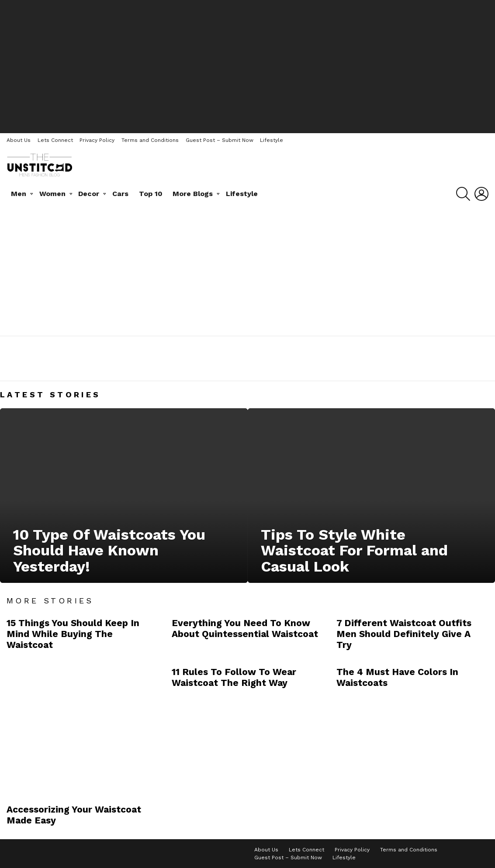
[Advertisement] (248, 65)
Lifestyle (272, 140)
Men (19, 194)
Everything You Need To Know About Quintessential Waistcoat (245, 628)
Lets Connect (55, 140)
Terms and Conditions (150, 140)
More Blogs (193, 194)
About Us (19, 140)
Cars (120, 194)
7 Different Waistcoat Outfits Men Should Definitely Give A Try (404, 634)
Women (52, 194)
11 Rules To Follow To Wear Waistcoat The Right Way (234, 677)
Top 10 (151, 194)
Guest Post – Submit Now (220, 140)
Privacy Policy (97, 140)
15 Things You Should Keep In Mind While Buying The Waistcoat (73, 634)
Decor (89, 194)
